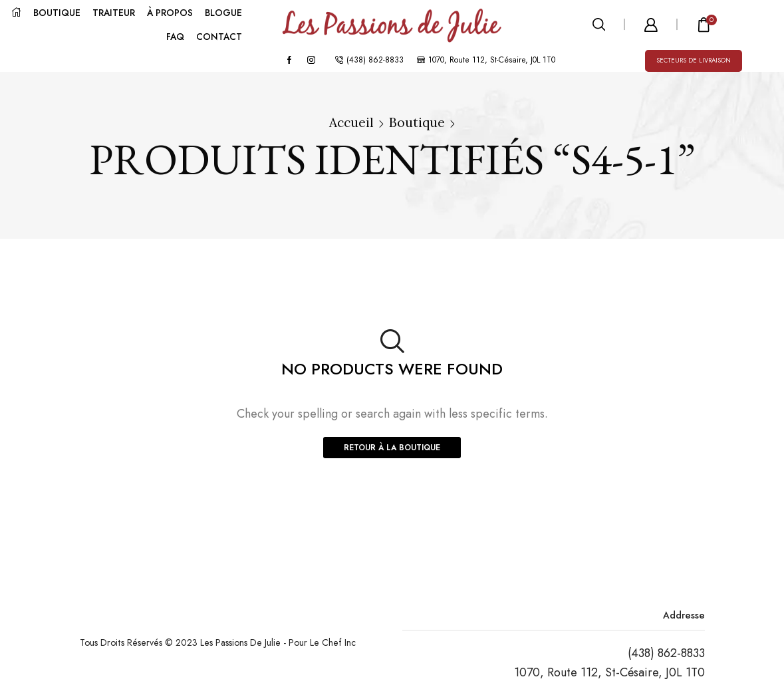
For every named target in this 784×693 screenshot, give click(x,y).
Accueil (351, 122)
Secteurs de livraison (694, 61)
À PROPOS (170, 13)
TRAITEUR (114, 13)
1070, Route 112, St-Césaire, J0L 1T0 (609, 672)
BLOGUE (223, 13)
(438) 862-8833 (666, 653)
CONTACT (219, 37)
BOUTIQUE (57, 13)
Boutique (417, 122)
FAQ (175, 37)
